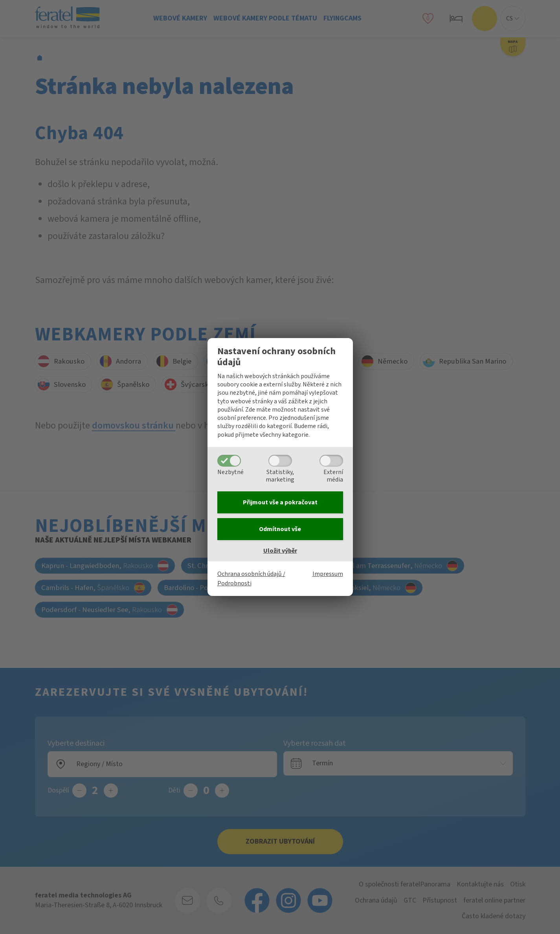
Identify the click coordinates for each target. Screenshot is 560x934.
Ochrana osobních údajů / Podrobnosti (251, 579)
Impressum (328, 574)
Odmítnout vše (280, 529)
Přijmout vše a (280, 502)
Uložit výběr (280, 551)
